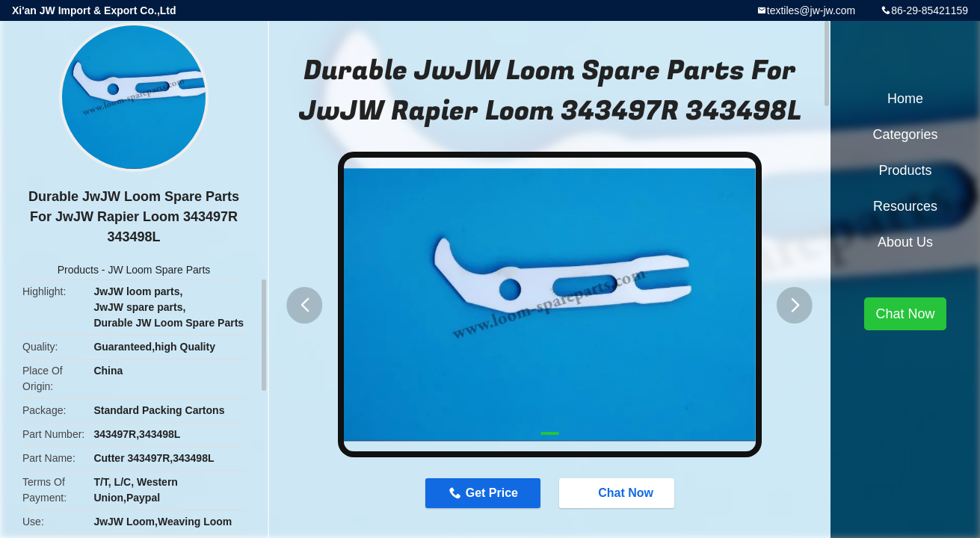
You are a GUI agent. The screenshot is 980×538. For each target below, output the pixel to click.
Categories (905, 134)
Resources (905, 206)
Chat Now (620, 493)
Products (78, 270)
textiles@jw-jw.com (811, 10)
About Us (905, 242)
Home (905, 99)
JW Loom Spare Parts (159, 270)
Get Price (490, 493)
